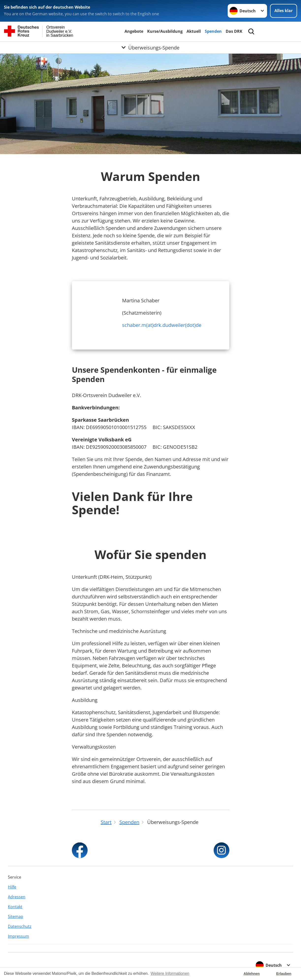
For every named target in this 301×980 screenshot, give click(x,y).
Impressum (18, 936)
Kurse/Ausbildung (165, 31)
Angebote (134, 31)
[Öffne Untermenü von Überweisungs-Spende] (150, 48)
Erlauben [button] (284, 974)
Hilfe (12, 887)
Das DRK (234, 31)
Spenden (213, 31)
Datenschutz (20, 926)
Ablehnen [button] (252, 974)
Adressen (17, 897)
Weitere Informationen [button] (170, 973)
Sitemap (16, 916)
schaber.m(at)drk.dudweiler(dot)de (162, 325)
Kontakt (15, 907)
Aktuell (194, 31)
